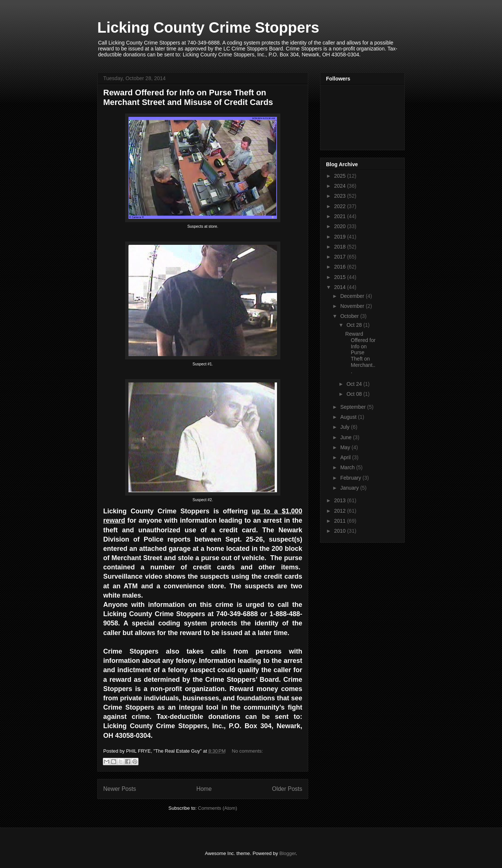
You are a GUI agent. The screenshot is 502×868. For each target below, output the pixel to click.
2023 (341, 196)
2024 (341, 186)
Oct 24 (355, 384)
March (348, 467)
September (353, 407)
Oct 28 (355, 325)
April (346, 457)
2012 (341, 511)
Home (204, 789)
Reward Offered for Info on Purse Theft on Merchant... (361, 353)
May (346, 447)
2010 (341, 531)
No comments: (247, 751)
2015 (341, 277)
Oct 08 (355, 394)
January (350, 488)
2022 (341, 206)
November (353, 306)
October (350, 316)
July (345, 427)
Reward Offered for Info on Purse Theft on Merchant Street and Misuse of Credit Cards (188, 97)
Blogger (287, 853)
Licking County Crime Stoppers (208, 27)
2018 (341, 247)
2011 (341, 521)
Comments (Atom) (217, 808)
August (349, 417)
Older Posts (287, 789)
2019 (341, 237)
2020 (341, 226)
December (353, 296)
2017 (341, 257)
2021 (341, 216)
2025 (341, 176)
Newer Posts (120, 789)
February (351, 478)
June (346, 437)
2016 (341, 267)
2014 (341, 287)
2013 (341, 500)
